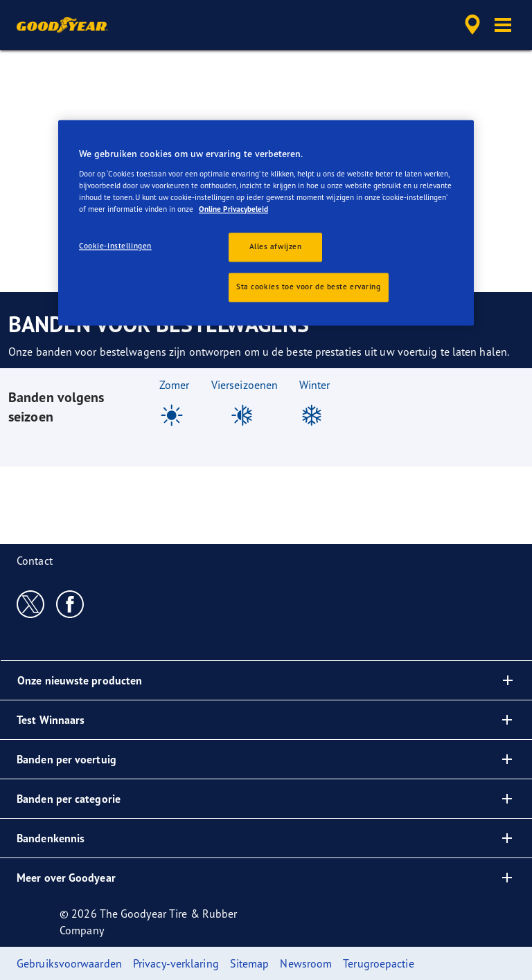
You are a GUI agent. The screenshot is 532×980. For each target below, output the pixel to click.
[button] (503, 25)
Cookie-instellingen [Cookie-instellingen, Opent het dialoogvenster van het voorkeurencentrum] (115, 246)
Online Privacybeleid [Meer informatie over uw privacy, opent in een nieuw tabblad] (233, 210)
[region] (266, 223)
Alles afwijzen (276, 247)
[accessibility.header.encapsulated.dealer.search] (470, 25)
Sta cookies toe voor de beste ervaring (309, 287)
